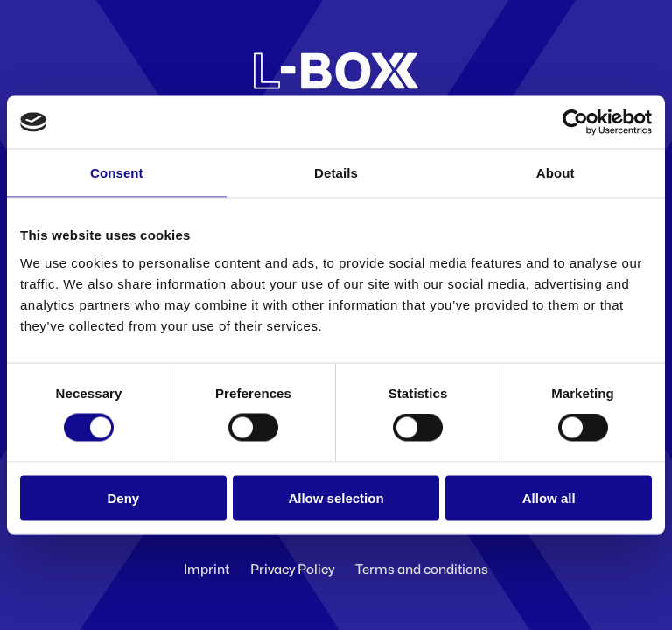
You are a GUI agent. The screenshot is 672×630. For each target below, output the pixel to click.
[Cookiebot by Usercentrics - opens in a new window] (575, 122)
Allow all (549, 497)
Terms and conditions (422, 570)
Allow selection (336, 497)
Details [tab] (336, 173)
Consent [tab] (117, 173)
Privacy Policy (292, 570)
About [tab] (556, 173)
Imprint (206, 570)
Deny (123, 497)
